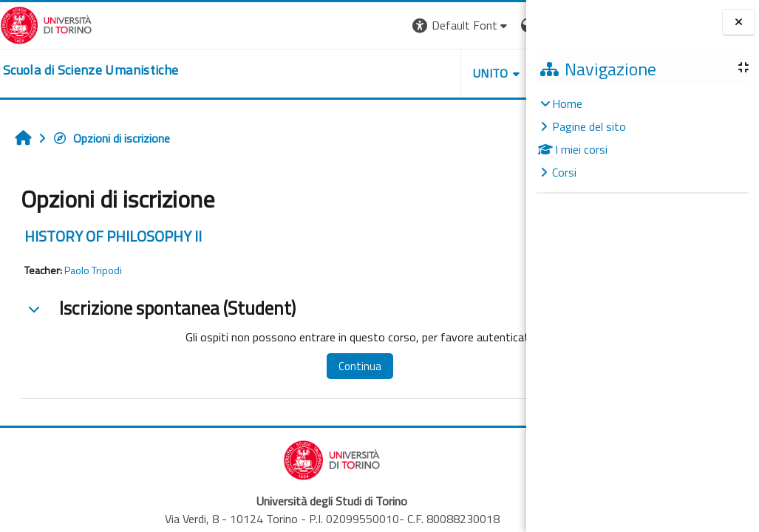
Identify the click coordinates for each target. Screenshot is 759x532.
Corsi (564, 172)
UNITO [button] (353, 73)
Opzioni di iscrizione (111, 138)
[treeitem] (642, 138)
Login (501, 25)
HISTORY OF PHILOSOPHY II (113, 236)
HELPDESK (437, 73)
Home (567, 103)
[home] (91, 70)
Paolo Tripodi (93, 270)
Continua (325, 366)
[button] (323, 25)
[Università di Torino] (46, 24)
